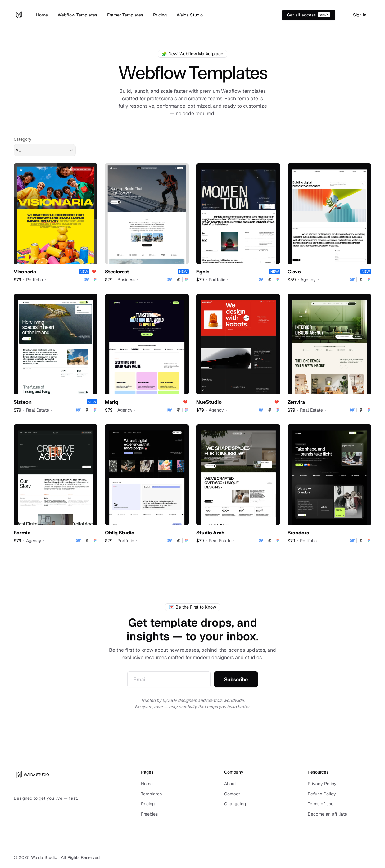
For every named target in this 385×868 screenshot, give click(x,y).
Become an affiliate (327, 814)
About (230, 784)
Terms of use (321, 804)
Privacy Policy (322, 784)
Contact (232, 794)
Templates (151, 794)
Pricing (148, 804)
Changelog (235, 804)
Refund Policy (322, 794)
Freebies (149, 814)
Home (147, 784)
